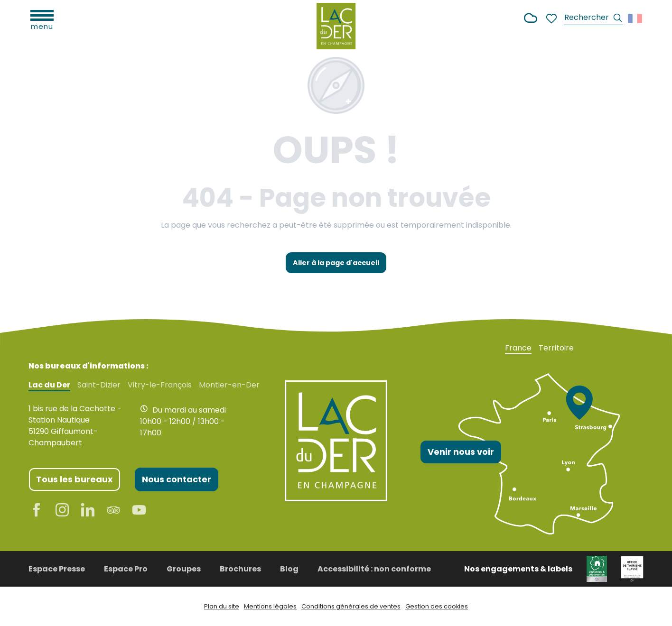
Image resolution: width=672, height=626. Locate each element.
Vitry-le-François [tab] (160, 385)
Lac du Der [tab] (49, 385)
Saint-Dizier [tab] (99, 385)
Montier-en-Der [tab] (229, 385)
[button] (594, 19)
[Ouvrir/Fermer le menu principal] (42, 19)
